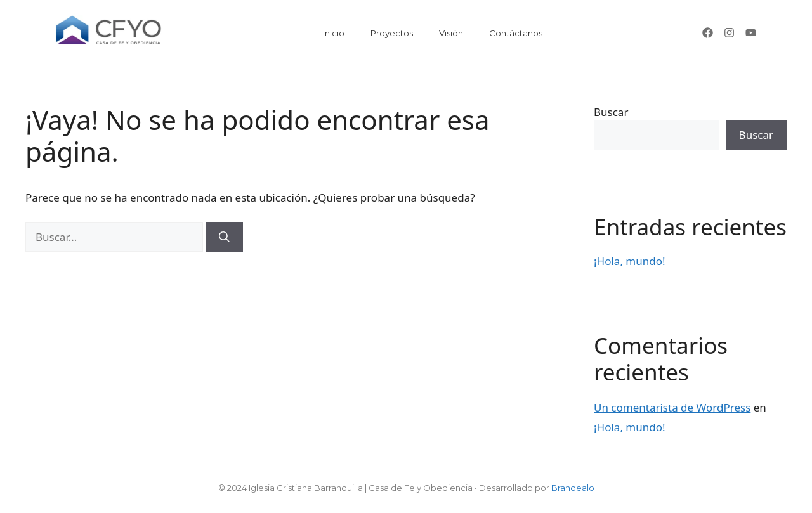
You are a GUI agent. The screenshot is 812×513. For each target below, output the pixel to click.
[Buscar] (224, 237)
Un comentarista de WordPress (672, 407)
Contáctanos (516, 33)
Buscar (611, 112)
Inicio (334, 33)
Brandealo (573, 488)
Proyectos (392, 33)
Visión (451, 33)
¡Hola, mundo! (630, 261)
